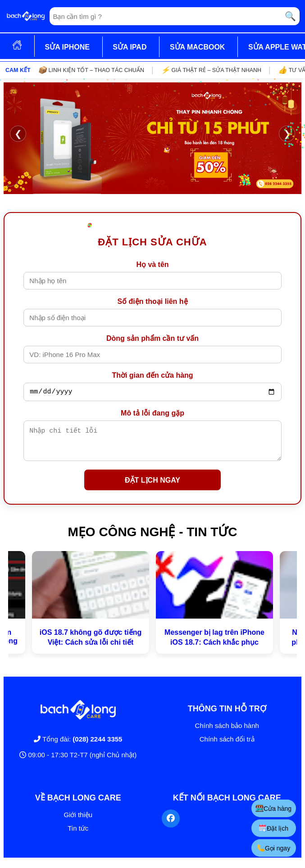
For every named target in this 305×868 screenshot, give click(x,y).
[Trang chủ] (26, 16)
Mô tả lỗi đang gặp (152, 414)
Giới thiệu (78, 821)
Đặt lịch (273, 828)
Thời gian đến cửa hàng (152, 375)
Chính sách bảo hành (227, 732)
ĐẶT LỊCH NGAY (152, 487)
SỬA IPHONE (67, 47)
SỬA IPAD (130, 47)
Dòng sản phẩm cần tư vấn (152, 338)
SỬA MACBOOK (198, 47)
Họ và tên (152, 264)
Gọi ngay (273, 848)
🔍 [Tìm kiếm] (290, 16)
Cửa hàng (273, 808)
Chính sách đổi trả (227, 746)
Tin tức (78, 835)
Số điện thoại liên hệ (152, 301)
